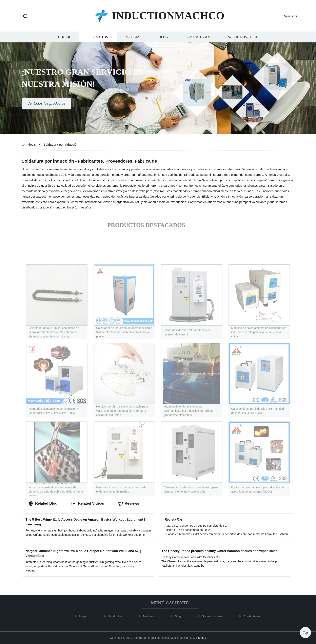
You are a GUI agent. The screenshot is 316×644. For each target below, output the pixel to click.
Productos (98, 38)
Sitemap (201, 638)
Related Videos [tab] (88, 504)
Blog (163, 38)
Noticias (133, 38)
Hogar (64, 38)
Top (305, 632)
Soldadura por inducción (61, 145)
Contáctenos (198, 38)
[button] (25, 16)
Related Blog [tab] (43, 504)
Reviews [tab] (129, 504)
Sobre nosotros (243, 38)
